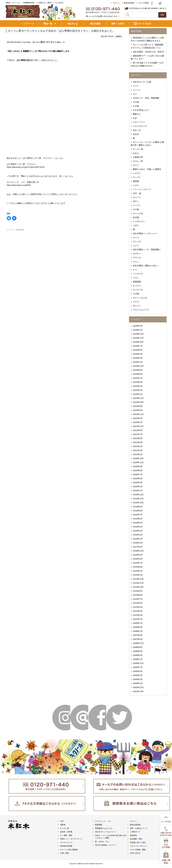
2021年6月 (138, 438)
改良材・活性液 (66, 832)
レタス (136, 185)
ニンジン (137, 90)
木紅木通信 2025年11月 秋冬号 (148, 52)
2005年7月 (138, 667)
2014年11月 (138, 583)
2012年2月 (138, 615)
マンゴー (137, 177)
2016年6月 (138, 555)
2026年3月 (138, 326)
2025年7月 (138, 346)
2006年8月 (138, 647)
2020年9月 (138, 466)
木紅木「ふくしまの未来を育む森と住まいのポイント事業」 (111, 837)
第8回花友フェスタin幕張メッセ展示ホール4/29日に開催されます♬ (147, 39)
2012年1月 (138, 619)
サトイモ (137, 241)
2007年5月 (138, 639)
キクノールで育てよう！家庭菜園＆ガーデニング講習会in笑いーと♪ (147, 46)
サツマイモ (138, 290)
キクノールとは (140, 298)
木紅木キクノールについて (105, 832)
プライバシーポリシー (139, 846)
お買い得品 (64, 853)
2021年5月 (138, 442)
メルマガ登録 (143, 3)
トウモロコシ (139, 221)
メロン (136, 278)
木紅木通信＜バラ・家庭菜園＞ (147, 250)
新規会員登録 (129, 3)
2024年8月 (138, 374)
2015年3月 (138, 571)
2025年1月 (138, 362)
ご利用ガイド (135, 832)
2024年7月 (138, 378)
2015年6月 (138, 567)
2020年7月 (138, 474)
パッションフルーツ (142, 189)
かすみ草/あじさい (141, 110)
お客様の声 (138, 157)
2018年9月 (138, 543)
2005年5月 (138, 671)
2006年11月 (138, 643)
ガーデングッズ (66, 842)
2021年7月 (138, 434)
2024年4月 (138, 386)
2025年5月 (138, 354)
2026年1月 (138, 330)
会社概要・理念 (136, 839)
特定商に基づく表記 (138, 842)
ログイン (116, 3)
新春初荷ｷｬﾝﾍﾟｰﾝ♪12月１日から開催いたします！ (147, 57)
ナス (135, 270)
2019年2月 (138, 535)
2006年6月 (138, 651)
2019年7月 (138, 515)
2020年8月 (138, 470)
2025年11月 (138, 338)
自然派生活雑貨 (66, 846)
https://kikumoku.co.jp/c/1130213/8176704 (26, 167)
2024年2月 (138, 390)
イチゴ (136, 302)
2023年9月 (138, 406)
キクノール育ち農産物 (69, 850)
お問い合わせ (135, 853)
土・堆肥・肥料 (66, 835)
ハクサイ (137, 173)
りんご (136, 262)
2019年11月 (138, 499)
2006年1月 (138, 659)
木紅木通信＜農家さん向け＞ (146, 266)
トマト (136, 86)
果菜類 (136, 181)
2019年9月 (138, 507)
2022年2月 (138, 422)
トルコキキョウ (140, 126)
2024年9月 (138, 370)
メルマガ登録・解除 (138, 850)
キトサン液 (64, 828)
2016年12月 (138, 551)
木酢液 (63, 825)
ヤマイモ (137, 258)
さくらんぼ (138, 213)
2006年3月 (138, 655)
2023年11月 (138, 398)
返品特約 (133, 835)
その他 (136, 102)
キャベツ (137, 197)
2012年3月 (138, 611)
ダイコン (137, 306)
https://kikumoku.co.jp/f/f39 (19, 185)
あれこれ (137, 130)
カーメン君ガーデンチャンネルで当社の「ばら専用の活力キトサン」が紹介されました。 (62, 31)
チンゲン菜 (138, 149)
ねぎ (135, 118)
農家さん (137, 114)
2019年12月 (138, 495)
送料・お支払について (139, 828)
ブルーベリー (139, 122)
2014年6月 (138, 603)
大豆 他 (137, 193)
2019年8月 (138, 511)
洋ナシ (136, 201)
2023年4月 (138, 410)
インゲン (137, 205)
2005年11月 (138, 663)
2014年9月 (138, 591)
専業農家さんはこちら (104, 828)
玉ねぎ (136, 134)
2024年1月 (138, 394)
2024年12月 (138, 366)
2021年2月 (138, 454)
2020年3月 (138, 482)
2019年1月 (138, 539)
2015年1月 (138, 575)
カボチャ (137, 254)
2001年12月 (138, 691)
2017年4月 (138, 547)
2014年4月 (138, 607)
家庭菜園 (98, 825)
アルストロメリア (141, 310)
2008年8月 (138, 627)
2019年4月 (138, 527)
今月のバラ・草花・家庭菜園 (146, 98)
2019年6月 (138, 519)
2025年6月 (138, 350)
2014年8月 (138, 595)
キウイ (136, 165)
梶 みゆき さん (102, 842)
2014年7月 (138, 599)
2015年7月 (138, 563)
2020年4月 (138, 478)
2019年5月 (138, 523)
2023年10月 (138, 402)
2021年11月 (138, 426)
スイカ (136, 237)
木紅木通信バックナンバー (145, 233)
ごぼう (136, 225)
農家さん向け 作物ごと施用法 (147, 169)
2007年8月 (138, 635)
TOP (62, 821)
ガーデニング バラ (103, 821)
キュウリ (137, 286)
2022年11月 (138, 414)
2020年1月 (138, 491)
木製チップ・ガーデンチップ (71, 839)
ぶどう (136, 245)
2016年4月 (138, 559)
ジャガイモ (138, 274)
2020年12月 (138, 458)
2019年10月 (138, 503)
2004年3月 (138, 679)
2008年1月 (138, 631)
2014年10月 (138, 587)
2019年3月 (138, 531)
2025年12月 (138, 334)
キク (135, 94)
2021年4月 (138, 446)
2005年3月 (138, 675)
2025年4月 (138, 358)
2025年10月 (138, 342)
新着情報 (20, 230)
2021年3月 (138, 450)
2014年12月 (138, 579)
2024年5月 (138, 382)
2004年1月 (138, 683)
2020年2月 (138, 486)
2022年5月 (138, 418)
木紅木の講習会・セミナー (105, 845)
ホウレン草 (138, 161)
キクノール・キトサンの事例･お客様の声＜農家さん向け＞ (147, 144)
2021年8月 (138, 430)
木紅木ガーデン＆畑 (142, 82)
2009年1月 (138, 623)
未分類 (136, 217)
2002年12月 (138, 687)
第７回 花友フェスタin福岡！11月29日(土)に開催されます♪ (147, 64)
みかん (136, 153)
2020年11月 (138, 462)
